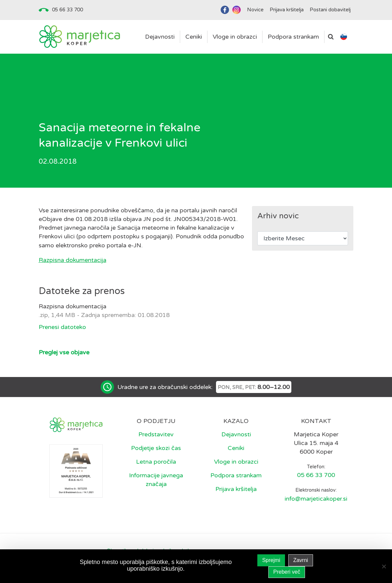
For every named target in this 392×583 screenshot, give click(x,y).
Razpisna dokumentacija (72, 260)
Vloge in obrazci (236, 462)
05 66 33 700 (67, 10)
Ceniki (236, 448)
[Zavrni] (384, 566)
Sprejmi (271, 560)
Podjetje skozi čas (156, 448)
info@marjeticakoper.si (316, 499)
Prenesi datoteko (62, 327)
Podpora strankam (236, 475)
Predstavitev (156, 434)
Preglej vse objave (64, 352)
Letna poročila (156, 462)
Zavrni (301, 560)
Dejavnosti (236, 434)
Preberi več (287, 572)
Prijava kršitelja (236, 489)
